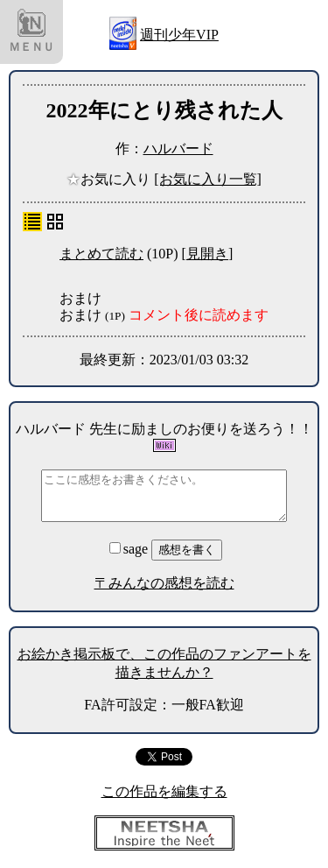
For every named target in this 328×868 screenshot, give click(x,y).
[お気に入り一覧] (208, 179)
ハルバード (178, 148)
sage (130, 549)
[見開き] (208, 254)
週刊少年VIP (179, 35)
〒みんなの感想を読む (164, 583)
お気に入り (110, 179)
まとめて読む (101, 254)
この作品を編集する (164, 791)
